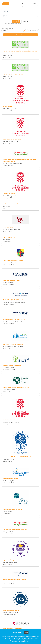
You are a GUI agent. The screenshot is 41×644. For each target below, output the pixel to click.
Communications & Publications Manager (15, 529)
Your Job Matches (33, 4)
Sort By (4, 31)
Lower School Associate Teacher (12, 628)
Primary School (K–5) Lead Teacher (13, 74)
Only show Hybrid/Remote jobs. (13, 24)
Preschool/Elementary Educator (12, 509)
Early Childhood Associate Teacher (13, 260)
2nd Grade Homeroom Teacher (12, 139)
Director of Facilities (9, 420)
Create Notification (33, 31)
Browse (13, 4)
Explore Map (21, 4)
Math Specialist (7, 107)
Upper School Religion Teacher (12, 560)
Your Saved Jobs (20, 7)
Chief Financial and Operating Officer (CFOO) (16, 387)
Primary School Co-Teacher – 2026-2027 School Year (18, 457)
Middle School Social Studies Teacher (14, 319)
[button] (25, 21)
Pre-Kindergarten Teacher (10, 479)
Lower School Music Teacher (11, 610)
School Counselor (8, 227)
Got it (26, 632)
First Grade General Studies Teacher (13, 344)
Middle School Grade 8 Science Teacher (14, 580)
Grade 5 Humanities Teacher (11, 204)
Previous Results (21, 35)
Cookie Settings (18, 632)
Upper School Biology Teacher (12, 280)
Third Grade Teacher (9, 237)
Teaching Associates (9, 194)
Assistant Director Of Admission (12, 365)
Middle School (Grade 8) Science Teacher (15, 300)
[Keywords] (20, 12)
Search (6, 4)
